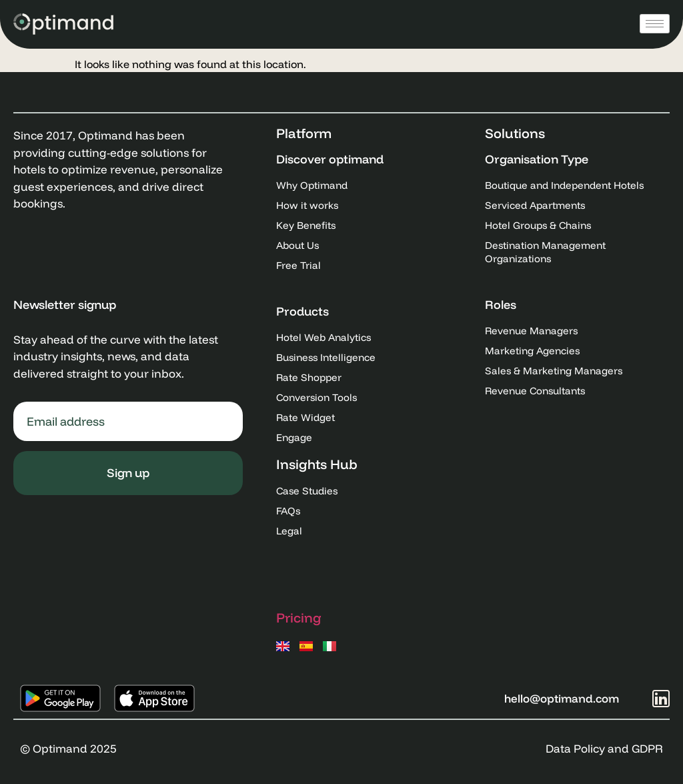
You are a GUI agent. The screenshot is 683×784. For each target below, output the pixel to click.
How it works (307, 205)
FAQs (288, 511)
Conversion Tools (316, 397)
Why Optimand (312, 185)
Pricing (299, 618)
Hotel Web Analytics (323, 337)
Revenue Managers (531, 331)
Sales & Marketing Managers (554, 371)
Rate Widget (305, 417)
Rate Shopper (309, 377)
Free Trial (298, 265)
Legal (289, 531)
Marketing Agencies (532, 351)
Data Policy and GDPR (604, 748)
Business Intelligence (326, 357)
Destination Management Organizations (545, 252)
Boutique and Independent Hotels (564, 185)
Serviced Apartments (535, 205)
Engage (294, 437)
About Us (297, 245)
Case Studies (307, 491)
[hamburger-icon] (655, 24)
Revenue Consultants (535, 391)
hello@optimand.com (562, 698)
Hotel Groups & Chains (538, 225)
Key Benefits (306, 225)
